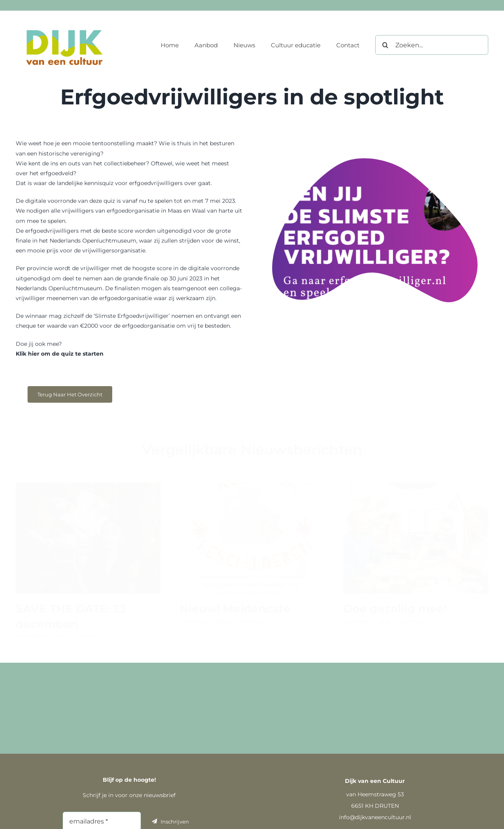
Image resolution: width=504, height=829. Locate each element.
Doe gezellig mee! (395, 606)
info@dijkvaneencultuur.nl (375, 817)
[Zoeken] (385, 45)
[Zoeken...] (432, 45)
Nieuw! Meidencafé (235, 606)
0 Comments (85, 633)
